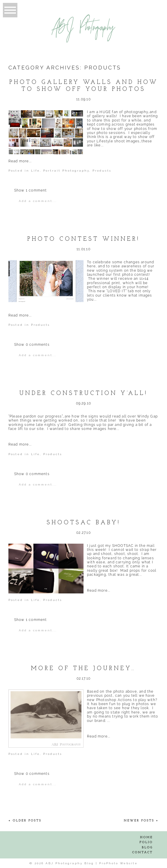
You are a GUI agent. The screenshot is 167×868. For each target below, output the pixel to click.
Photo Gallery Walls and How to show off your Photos (84, 86)
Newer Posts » (141, 821)
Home (146, 837)
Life (36, 171)
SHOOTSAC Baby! (84, 523)
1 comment (31, 190)
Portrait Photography (66, 171)
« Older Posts (25, 821)
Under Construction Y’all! (84, 393)
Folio (146, 842)
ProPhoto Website (118, 863)
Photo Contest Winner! (84, 239)
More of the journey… (83, 669)
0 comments (32, 345)
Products (102, 171)
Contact (143, 853)
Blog (147, 848)
